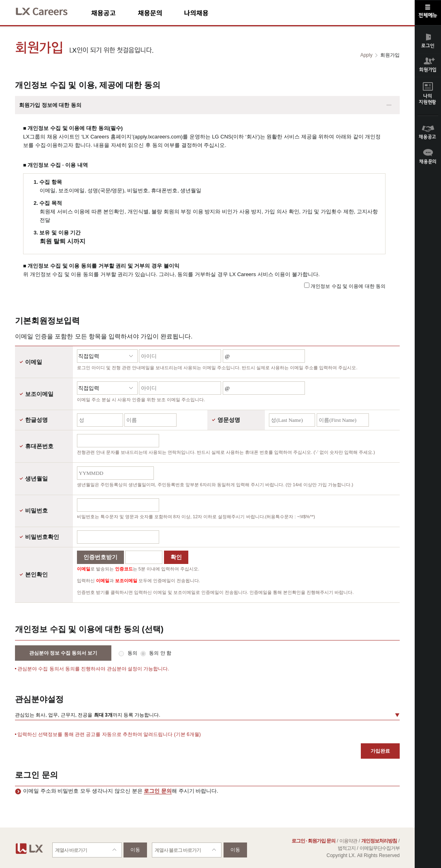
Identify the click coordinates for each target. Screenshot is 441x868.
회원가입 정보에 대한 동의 (50, 105)
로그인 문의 (158, 791)
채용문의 (161, 13)
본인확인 (36, 574)
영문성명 (229, 420)
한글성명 (36, 420)
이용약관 (348, 841)
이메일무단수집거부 (380, 848)
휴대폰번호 (39, 446)
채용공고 (114, 13)
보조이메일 (39, 394)
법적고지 (347, 848)
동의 (133, 653)
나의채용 (208, 13)
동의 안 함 (160, 653)
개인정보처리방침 (379, 841)
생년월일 (36, 479)
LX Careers (48, 10)
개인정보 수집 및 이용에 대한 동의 (348, 286)
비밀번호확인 (42, 537)
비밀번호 (36, 511)
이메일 (34, 362)
